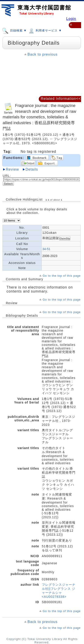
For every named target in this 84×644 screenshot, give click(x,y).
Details (32, 169)
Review (12, 169)
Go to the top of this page (62, 276)
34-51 (46, 249)
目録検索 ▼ (14, 30)
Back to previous (43, 54)
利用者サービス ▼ (45, 30)
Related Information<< (61, 99)
